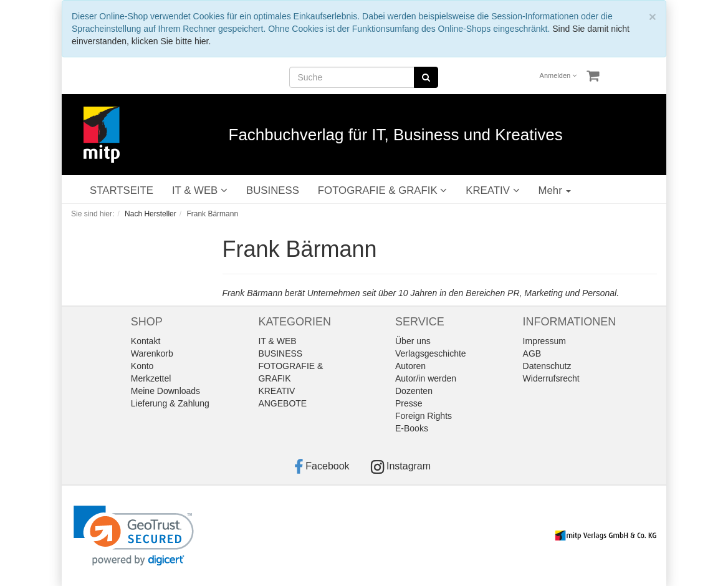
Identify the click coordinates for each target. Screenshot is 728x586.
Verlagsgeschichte (431, 353)
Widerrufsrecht (551, 378)
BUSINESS (273, 190)
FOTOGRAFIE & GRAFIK (382, 190)
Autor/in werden (426, 378)
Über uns (413, 341)
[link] (134, 536)
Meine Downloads (165, 391)
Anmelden (558, 75)
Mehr (555, 190)
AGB (532, 353)
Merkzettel (151, 378)
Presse (409, 403)
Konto (142, 366)
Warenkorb (152, 353)
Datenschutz (547, 366)
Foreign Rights (424, 416)
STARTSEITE (122, 190)
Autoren (410, 366)
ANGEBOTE (282, 403)
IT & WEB (200, 190)
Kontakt (146, 341)
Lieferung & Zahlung (170, 403)
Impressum (544, 341)
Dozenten (414, 391)
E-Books (412, 428)
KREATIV (492, 190)
